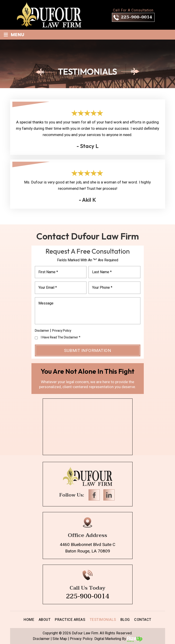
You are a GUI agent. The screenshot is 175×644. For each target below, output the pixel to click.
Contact (143, 620)
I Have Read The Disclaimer (61, 338)
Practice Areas (70, 620)
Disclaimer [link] (41, 639)
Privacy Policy (62, 331)
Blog (125, 620)
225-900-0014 (137, 17)
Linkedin (109, 495)
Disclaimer (42, 331)
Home (29, 620)
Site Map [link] (60, 639)
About (45, 620)
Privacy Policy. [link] (82, 639)
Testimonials (103, 620)
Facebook (94, 495)
